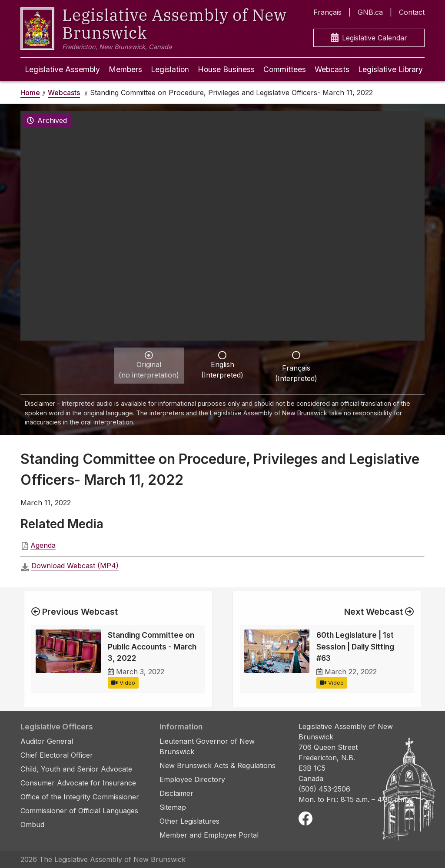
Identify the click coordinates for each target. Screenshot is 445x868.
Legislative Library (390, 69)
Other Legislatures (189, 821)
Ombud (32, 825)
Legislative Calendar (369, 38)
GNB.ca (370, 12)
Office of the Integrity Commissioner (80, 797)
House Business (226, 69)
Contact (412, 12)
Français (327, 12)
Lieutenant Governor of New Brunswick (207, 746)
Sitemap (173, 807)
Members (125, 69)
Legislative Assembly (62, 69)
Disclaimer (176, 793)
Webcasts (332, 69)
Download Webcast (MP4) (75, 566)
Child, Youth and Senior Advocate (76, 769)
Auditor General (47, 741)
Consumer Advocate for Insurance (78, 783)
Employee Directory (192, 779)
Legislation (170, 69)
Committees (285, 69)
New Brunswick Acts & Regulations (218, 765)
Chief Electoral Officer (57, 755)
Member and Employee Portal (209, 835)
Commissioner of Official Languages (79, 811)
